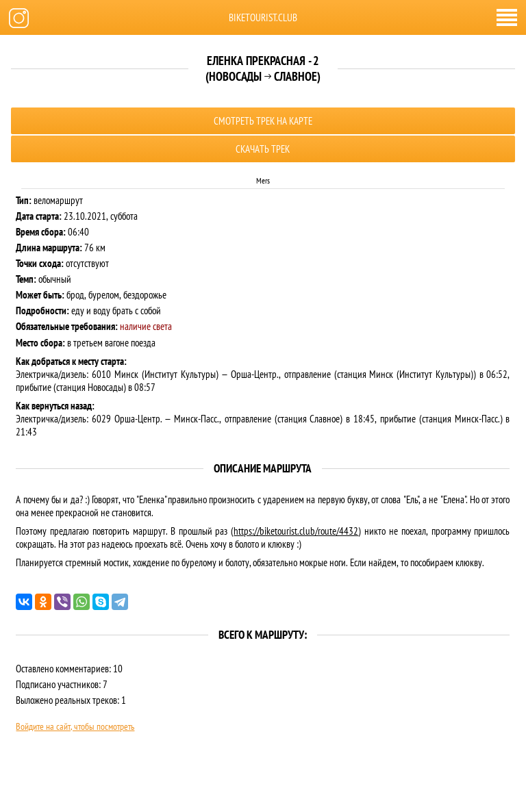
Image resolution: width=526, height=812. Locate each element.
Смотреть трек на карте (263, 121)
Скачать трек (263, 149)
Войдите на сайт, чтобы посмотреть (75, 726)
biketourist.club (263, 17)
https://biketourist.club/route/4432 (296, 531)
